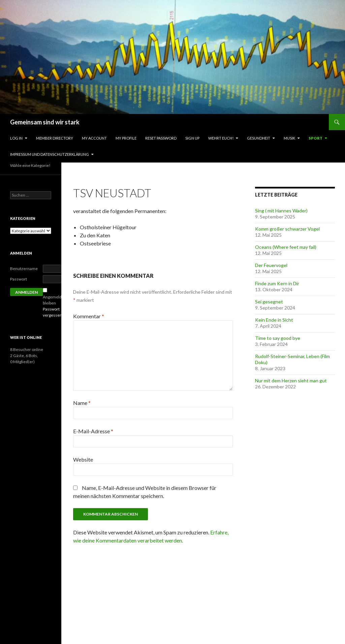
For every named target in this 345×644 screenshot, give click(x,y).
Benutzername (24, 269)
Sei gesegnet (269, 302)
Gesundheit (259, 138)
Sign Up (192, 138)
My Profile (126, 138)
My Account (94, 138)
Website (83, 459)
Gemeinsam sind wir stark (45, 122)
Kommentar (89, 316)
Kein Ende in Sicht (274, 320)
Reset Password (161, 138)
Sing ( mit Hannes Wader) (281, 211)
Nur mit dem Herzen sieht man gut (291, 380)
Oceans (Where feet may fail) (286, 247)
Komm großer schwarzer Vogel (287, 229)
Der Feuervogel (271, 265)
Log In (16, 138)
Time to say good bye (278, 338)
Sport (316, 138)
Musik (289, 138)
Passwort (19, 279)
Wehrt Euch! (221, 138)
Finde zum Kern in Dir (277, 283)
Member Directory (55, 138)
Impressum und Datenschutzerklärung (50, 154)
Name (82, 403)
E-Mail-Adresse (93, 431)
